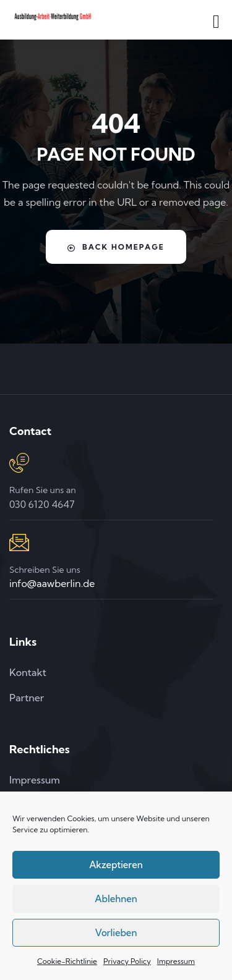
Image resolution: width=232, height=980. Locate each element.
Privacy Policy (127, 961)
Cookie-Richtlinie (67, 961)
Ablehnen (116, 899)
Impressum (176, 961)
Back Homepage (116, 247)
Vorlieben (116, 933)
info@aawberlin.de (52, 583)
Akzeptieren (116, 865)
